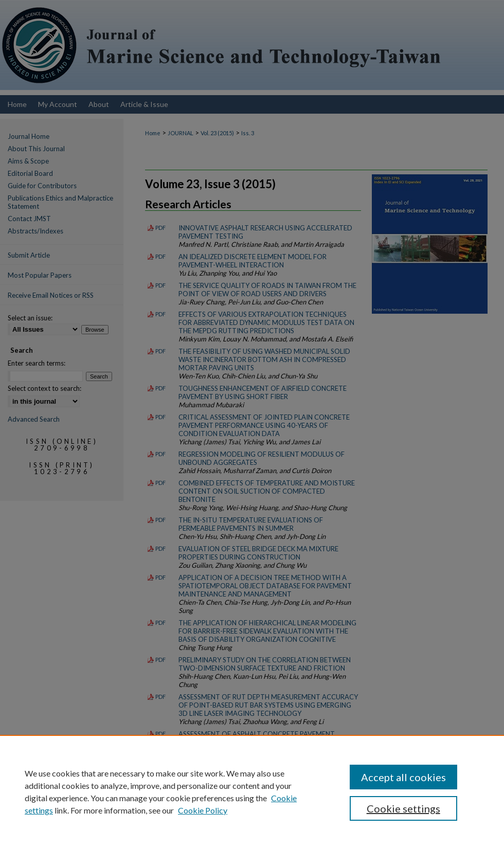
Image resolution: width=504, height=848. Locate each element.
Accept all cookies (403, 777)
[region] (252, 791)
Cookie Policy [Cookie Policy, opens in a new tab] (203, 810)
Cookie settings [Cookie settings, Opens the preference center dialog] (403, 808)
